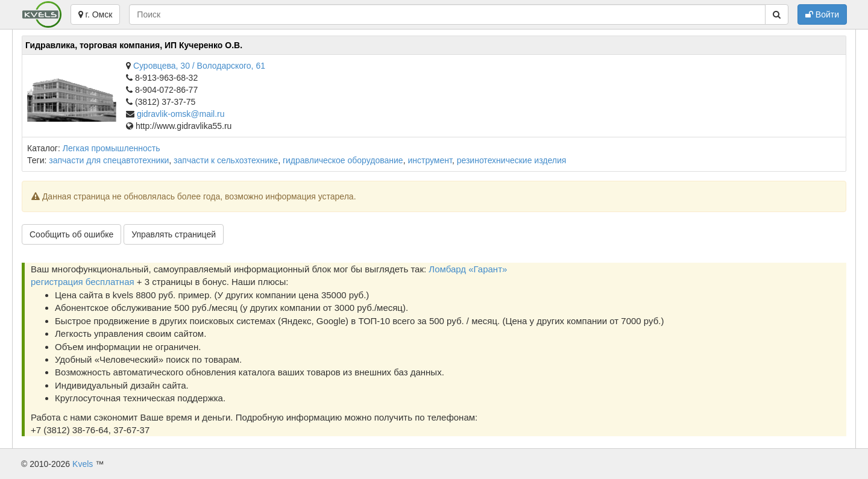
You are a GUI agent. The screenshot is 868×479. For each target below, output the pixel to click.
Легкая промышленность (112, 148)
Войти (822, 14)
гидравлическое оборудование (343, 160)
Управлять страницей (174, 234)
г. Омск (96, 14)
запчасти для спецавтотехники (109, 160)
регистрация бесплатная (83, 282)
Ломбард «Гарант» (468, 269)
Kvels (83, 464)
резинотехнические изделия (512, 160)
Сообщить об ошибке (71, 234)
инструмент (429, 160)
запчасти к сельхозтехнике (226, 160)
